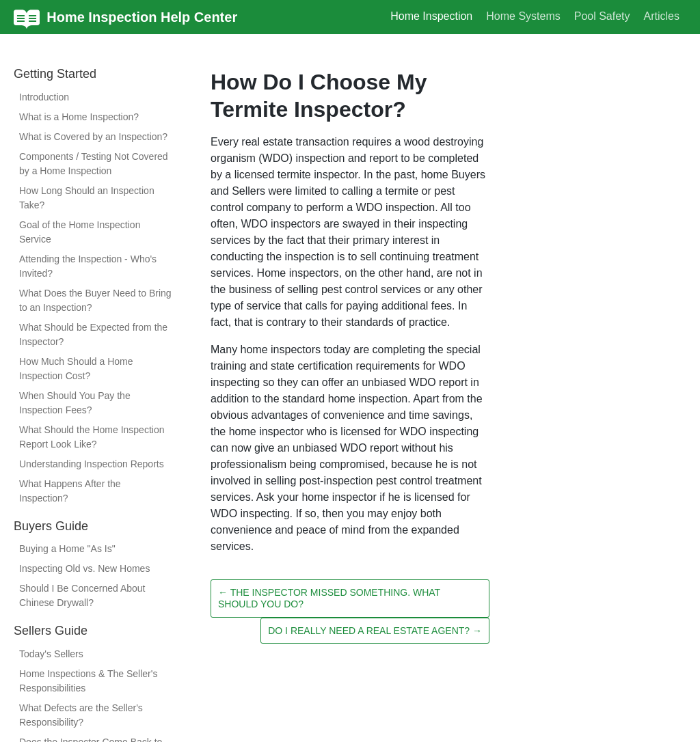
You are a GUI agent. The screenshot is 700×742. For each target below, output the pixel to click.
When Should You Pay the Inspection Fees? (75, 403)
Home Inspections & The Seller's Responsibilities (88, 681)
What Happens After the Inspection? (70, 491)
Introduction (44, 97)
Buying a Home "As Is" (67, 549)
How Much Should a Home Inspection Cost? (76, 369)
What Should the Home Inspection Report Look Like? (92, 437)
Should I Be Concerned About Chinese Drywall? (82, 595)
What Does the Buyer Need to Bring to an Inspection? (95, 300)
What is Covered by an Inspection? (93, 137)
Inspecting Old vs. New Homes (84, 568)
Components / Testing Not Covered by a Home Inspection (94, 164)
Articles (662, 16)
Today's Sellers (51, 654)
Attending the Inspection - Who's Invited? (88, 266)
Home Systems (523, 16)
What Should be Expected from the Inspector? (93, 334)
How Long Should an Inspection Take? (87, 198)
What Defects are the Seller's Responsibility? (81, 715)
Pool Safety (602, 16)
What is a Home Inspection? (79, 117)
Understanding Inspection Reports (92, 464)
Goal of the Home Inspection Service (80, 232)
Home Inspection (431, 16)
